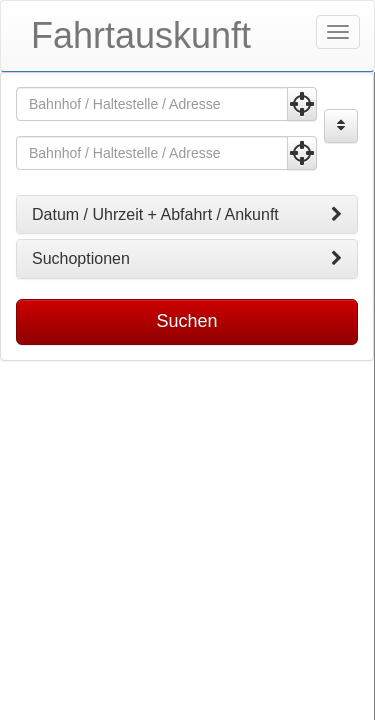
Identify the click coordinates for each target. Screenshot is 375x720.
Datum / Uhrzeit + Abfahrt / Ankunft (187, 215)
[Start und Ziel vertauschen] (341, 126)
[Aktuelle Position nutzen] (302, 104)
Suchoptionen (187, 259)
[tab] (187, 215)
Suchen (186, 321)
